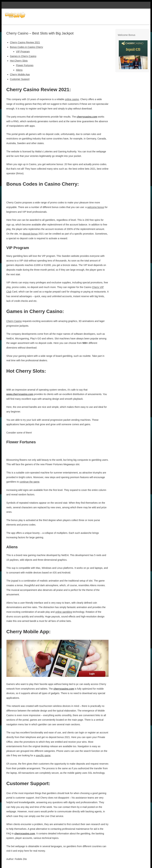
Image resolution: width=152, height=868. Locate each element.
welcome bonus (96, 207)
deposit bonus (30, 234)
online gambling (64, 612)
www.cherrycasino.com (20, 394)
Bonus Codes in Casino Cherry (27, 47)
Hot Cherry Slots (19, 61)
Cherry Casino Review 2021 (25, 42)
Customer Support (20, 79)
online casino (72, 99)
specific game (43, 755)
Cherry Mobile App (20, 74)
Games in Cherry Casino (23, 56)
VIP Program (23, 52)
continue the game (30, 482)
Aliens (19, 70)
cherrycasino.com (87, 117)
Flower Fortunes (25, 65)
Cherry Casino (14, 321)
